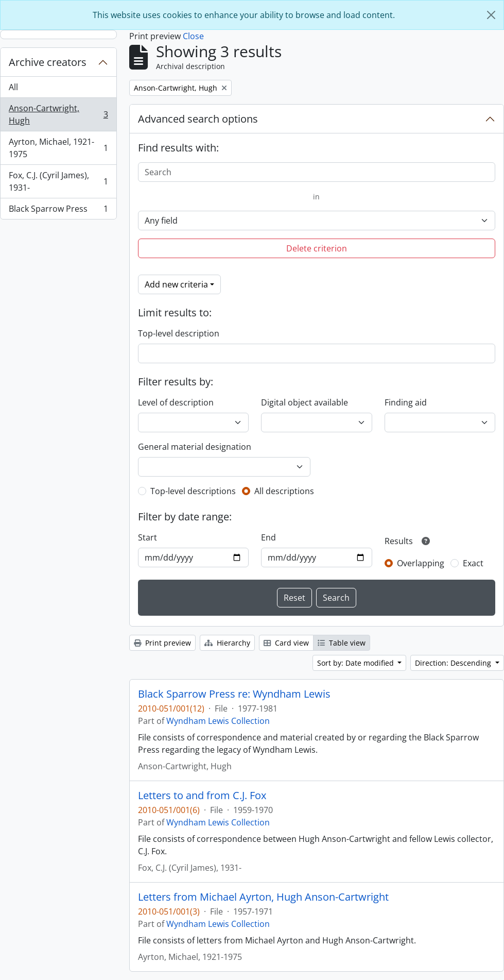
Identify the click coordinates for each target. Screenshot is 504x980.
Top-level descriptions (193, 491)
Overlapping (421, 563)
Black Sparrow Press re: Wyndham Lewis (234, 694)
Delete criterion (317, 248)
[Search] (317, 172)
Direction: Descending (454, 663)
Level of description (176, 402)
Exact (473, 563)
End (268, 537)
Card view (286, 643)
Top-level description (179, 333)
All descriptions (284, 491)
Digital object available (305, 402)
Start (147, 537)
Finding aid (406, 402)
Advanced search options (198, 119)
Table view (342, 643)
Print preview (162, 643)
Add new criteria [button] (176, 284)
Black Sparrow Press (58, 211)
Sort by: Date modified (357, 663)
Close (193, 36)
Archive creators (48, 62)
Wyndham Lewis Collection (218, 721)
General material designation (195, 447)
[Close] (491, 15)
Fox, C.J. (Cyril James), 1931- (58, 181)
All (13, 87)
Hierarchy (227, 643)
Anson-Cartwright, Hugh (58, 114)
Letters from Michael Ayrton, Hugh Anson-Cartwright (263, 897)
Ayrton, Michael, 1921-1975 (58, 148)
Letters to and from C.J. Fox (202, 796)
